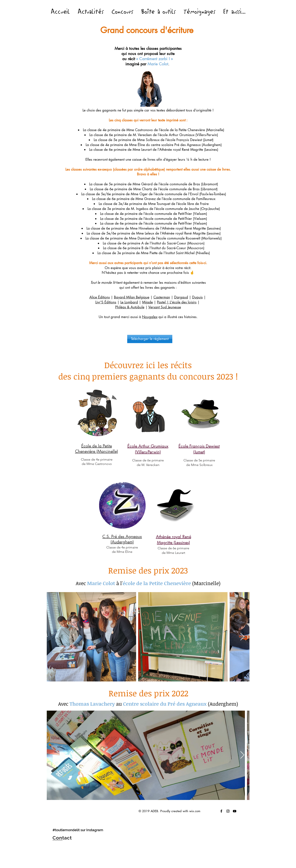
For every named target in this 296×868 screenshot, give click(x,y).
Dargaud (181, 297)
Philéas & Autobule (130, 307)
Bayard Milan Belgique (132, 297)
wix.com (195, 811)
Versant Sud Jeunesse (165, 307)
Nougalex (150, 317)
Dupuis (197, 297)
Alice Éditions (100, 297)
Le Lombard (129, 302)
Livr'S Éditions (106, 302)
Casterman (162, 297)
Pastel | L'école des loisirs (177, 302)
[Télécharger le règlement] (150, 339)
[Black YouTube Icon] (235, 811)
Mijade (147, 302)
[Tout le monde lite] (221, 811)
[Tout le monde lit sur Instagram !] (228, 811)
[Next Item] (242, 637)
